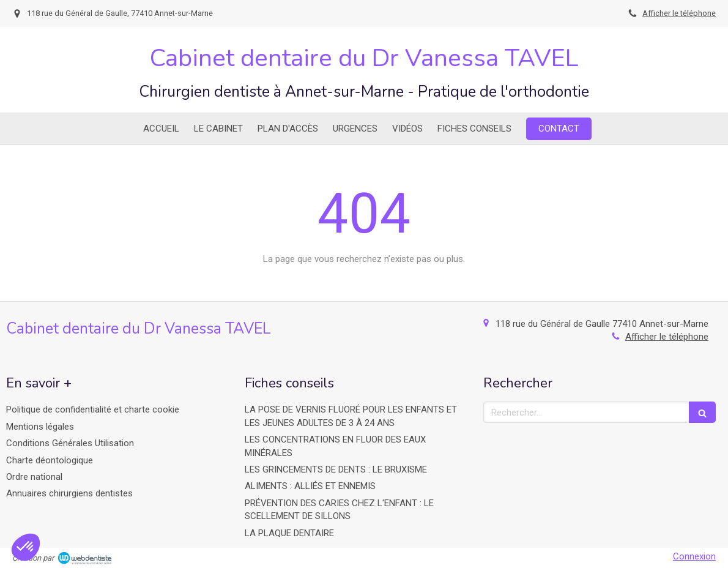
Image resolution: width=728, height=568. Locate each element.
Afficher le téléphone (679, 13)
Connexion (694, 556)
